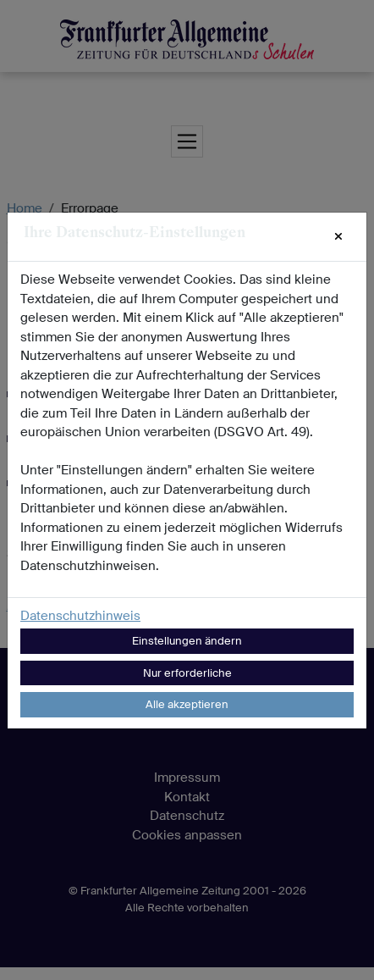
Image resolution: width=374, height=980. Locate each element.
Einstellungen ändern (187, 641)
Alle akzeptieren (187, 704)
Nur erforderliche (187, 673)
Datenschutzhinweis (80, 616)
